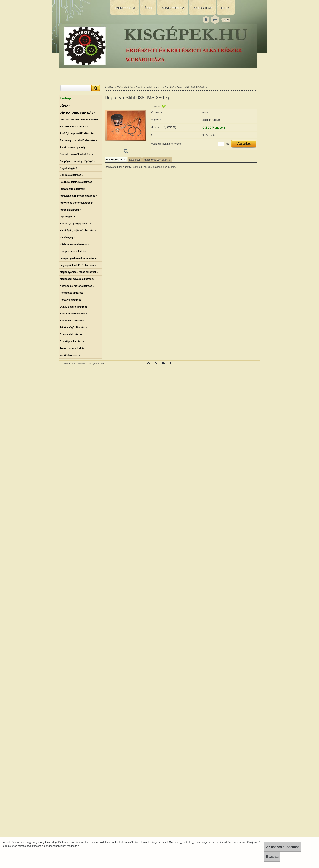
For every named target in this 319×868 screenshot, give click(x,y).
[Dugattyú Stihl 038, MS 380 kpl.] (126, 130)
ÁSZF (148, 8)
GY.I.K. (226, 8)
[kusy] (221, 144)
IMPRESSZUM (125, 8)
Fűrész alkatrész (125, 87)
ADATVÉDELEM (173, 8)
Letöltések (135, 160)
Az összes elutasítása (275, 847)
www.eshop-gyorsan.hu (91, 364)
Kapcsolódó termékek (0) (157, 160)
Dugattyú (169, 87)
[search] (95, 88)
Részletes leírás (116, 159)
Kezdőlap (109, 87)
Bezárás (264, 857)
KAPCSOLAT (203, 8)
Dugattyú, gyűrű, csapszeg (149, 87)
